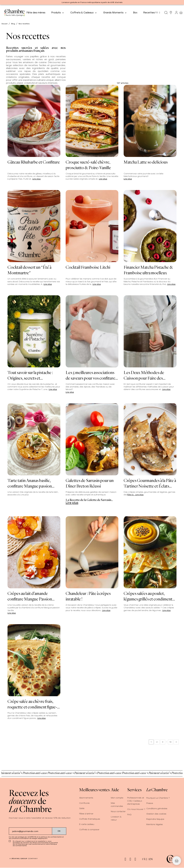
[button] (177, 861)
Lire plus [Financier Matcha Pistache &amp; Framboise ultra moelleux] (171, 284)
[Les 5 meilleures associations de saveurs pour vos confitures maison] (92, 331)
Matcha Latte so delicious (146, 162)
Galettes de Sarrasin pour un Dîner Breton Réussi (90, 483)
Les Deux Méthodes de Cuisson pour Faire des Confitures (144, 375)
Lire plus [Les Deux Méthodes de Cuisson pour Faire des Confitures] (166, 389)
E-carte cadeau (87, 824)
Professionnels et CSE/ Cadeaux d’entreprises (136, 801)
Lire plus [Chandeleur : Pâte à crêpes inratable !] (106, 610)
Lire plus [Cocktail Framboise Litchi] (97, 284)
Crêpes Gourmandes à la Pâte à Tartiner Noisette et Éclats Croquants (150, 483)
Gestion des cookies (156, 814)
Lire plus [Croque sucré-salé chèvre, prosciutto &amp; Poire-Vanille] (103, 179)
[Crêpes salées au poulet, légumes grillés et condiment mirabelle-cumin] (150, 552)
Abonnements (86, 798)
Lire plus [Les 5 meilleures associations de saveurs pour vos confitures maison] (70, 392)
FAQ (129, 815)
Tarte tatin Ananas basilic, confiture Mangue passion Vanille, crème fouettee (30, 483)
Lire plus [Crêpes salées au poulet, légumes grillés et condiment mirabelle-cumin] (166, 610)
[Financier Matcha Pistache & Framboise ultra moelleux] (150, 226)
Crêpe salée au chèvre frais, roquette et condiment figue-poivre (32, 704)
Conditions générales (157, 809)
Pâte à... (131, 495)
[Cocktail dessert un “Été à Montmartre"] (34, 226)
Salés (82, 808)
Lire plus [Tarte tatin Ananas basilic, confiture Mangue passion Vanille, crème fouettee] (25, 495)
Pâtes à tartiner (86, 814)
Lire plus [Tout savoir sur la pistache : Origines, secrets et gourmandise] (53, 389)
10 (170, 742)
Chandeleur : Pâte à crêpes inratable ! (88, 596)
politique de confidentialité (51, 837)
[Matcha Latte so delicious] (150, 121)
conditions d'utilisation (20, 838)
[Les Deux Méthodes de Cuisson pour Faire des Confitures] (150, 331)
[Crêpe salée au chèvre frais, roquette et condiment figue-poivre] (34, 660)
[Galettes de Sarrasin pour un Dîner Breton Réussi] (92, 439)
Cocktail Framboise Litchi (88, 267)
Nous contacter (118, 811)
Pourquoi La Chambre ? (158, 798)
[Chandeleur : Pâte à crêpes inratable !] (92, 552)
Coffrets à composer (89, 830)
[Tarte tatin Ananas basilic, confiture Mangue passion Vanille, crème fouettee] (34, 439)
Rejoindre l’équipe (155, 819)
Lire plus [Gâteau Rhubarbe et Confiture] (37, 179)
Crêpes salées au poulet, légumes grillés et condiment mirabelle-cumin (148, 596)
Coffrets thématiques (90, 819)
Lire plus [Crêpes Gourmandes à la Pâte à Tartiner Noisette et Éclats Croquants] (139, 495)
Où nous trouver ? (136, 809)
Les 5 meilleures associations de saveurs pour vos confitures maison (91, 375)
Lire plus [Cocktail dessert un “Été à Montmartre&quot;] (48, 284)
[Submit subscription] (59, 831)
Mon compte (117, 798)
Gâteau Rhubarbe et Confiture (34, 162)
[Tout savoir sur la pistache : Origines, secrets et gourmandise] (34, 331)
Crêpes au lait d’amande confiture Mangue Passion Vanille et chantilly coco (30, 596)
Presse (150, 803)
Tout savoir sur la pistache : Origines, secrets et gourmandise (30, 375)
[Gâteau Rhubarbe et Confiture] (34, 121)
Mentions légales (155, 824)
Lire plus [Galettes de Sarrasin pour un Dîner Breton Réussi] (72, 503)
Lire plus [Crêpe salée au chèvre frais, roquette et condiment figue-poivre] (42, 718)
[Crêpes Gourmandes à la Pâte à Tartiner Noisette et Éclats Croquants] (150, 439)
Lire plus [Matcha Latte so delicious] (128, 179)
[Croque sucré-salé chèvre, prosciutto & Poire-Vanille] (92, 121)
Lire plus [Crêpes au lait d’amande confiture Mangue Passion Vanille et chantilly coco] (12, 613)
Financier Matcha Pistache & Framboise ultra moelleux (148, 270)
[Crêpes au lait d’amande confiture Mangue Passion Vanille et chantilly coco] (34, 552)
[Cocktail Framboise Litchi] (92, 226)
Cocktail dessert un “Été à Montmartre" (29, 270)
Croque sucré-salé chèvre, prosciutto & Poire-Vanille (88, 165)
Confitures (84, 803)
